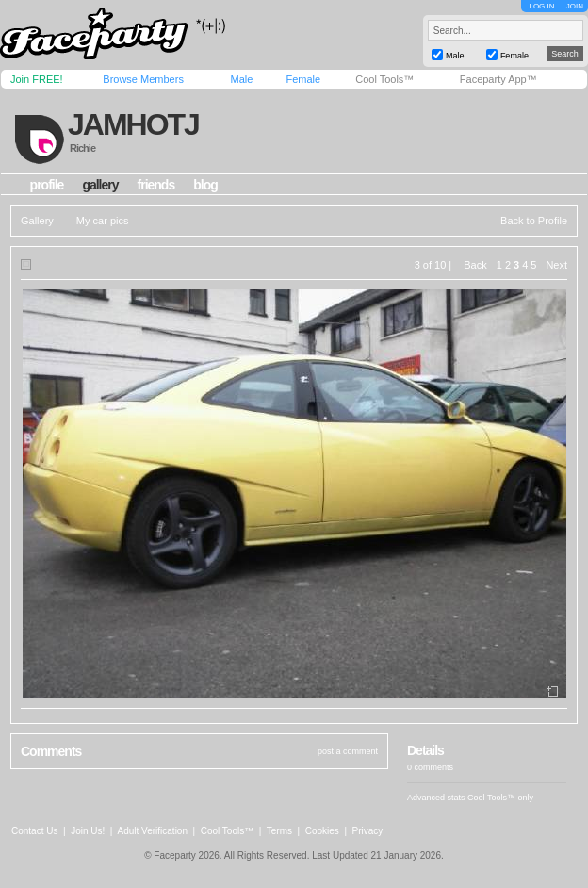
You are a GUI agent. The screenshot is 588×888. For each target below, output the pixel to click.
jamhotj (133, 124)
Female (303, 79)
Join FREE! (37, 79)
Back (475, 265)
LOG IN (541, 6)
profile (47, 185)
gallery (100, 185)
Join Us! (88, 831)
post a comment (348, 751)
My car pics (103, 221)
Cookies (322, 831)
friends (156, 185)
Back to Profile (534, 221)
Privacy (368, 831)
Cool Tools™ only (500, 798)
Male (241, 79)
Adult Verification (152, 831)
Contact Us (34, 831)
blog (205, 185)
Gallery (37, 221)
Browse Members (143, 79)
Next (556, 265)
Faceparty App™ (498, 79)
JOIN (575, 6)
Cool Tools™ (384, 79)
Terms (279, 831)
